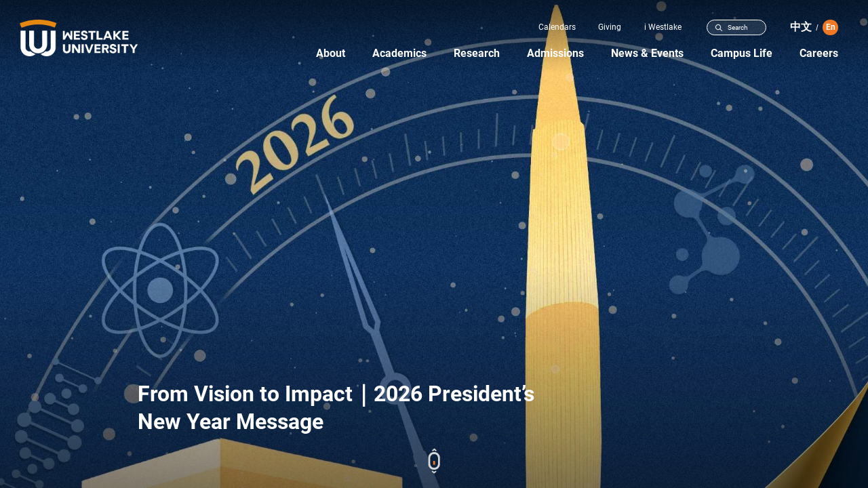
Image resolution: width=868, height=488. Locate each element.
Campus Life (742, 53)
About (331, 53)
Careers (819, 53)
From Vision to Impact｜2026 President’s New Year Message (336, 408)
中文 (801, 27)
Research (477, 53)
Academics (399, 53)
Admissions (555, 53)
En (831, 27)
